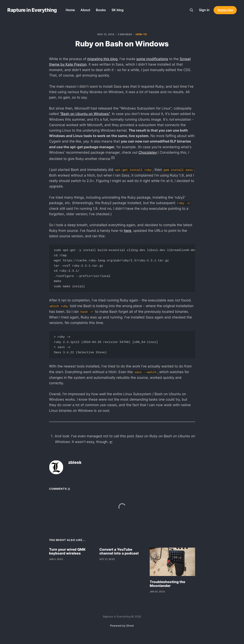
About (85, 10)
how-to (141, 34)
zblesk (75, 467)
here (128, 231)
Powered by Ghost (122, 626)
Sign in (204, 10)
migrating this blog (102, 59)
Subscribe (225, 10)
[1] (113, 157)
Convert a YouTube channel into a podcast (119, 556)
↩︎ (111, 447)
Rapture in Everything (32, 10)
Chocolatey (148, 152)
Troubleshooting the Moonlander (167, 589)
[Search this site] (191, 10)
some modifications (152, 59)
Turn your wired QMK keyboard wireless (67, 556)
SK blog (118, 10)
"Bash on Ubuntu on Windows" (85, 114)
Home (70, 10)
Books (101, 10)
